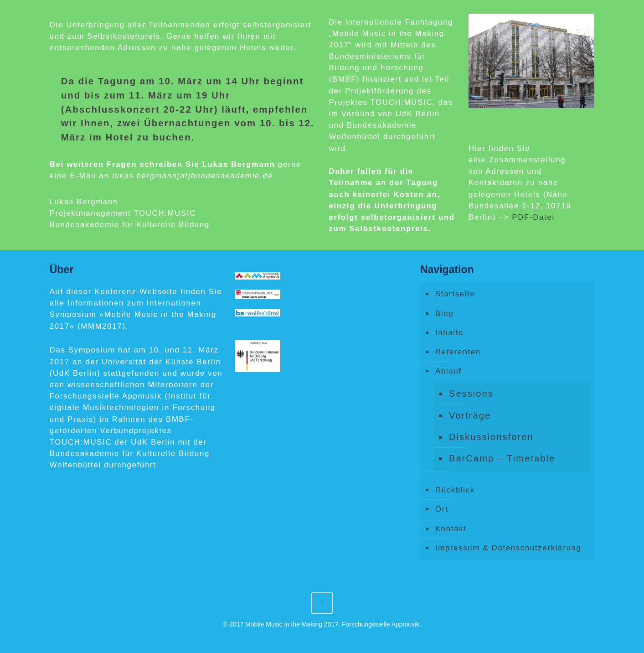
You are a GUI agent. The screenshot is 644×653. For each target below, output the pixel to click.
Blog (444, 314)
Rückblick (455, 490)
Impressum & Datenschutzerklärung (508, 548)
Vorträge (470, 415)
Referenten (458, 352)
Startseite (455, 294)
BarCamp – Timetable (502, 458)
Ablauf (448, 371)
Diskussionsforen (491, 437)
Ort (442, 509)
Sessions (471, 394)
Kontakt (451, 529)
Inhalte (449, 333)
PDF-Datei (533, 217)
